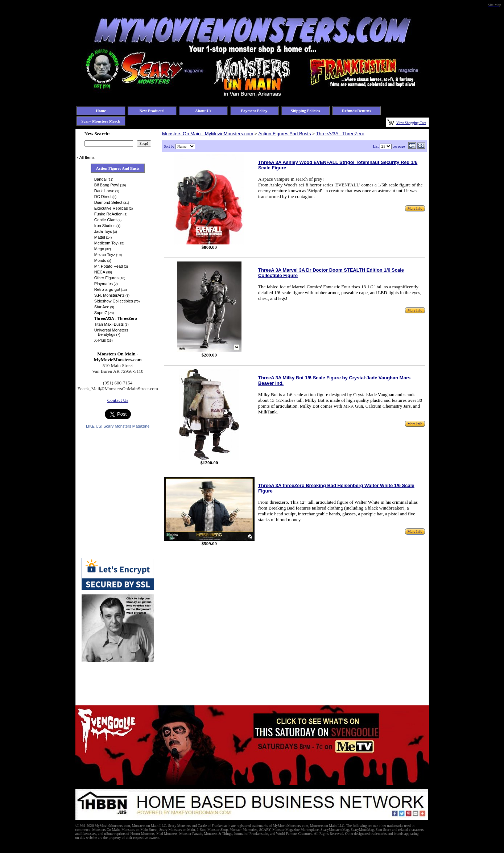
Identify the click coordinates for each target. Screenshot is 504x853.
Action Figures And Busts (284, 134)
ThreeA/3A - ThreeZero (340, 134)
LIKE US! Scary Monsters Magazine (118, 426)
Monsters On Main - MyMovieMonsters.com (208, 134)
